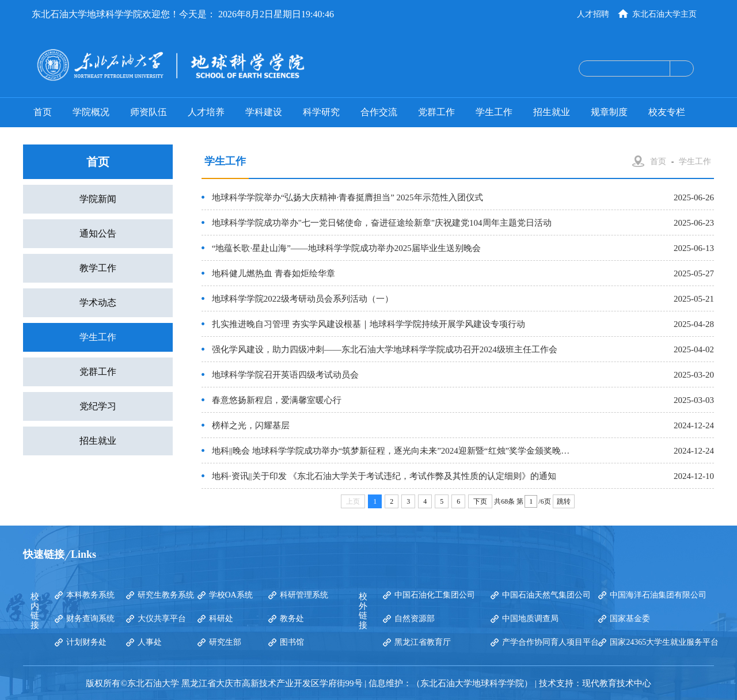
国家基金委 (630, 619)
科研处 (221, 619)
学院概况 (91, 112)
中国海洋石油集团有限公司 (658, 595)
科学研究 (321, 112)
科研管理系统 (304, 595)
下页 (480, 501)
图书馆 (292, 642)
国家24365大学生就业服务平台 (664, 642)
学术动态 (98, 303)
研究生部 (225, 642)
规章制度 (609, 112)
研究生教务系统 (166, 595)
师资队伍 (149, 112)
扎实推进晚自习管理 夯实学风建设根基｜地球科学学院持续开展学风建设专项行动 (368, 324)
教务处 (292, 619)
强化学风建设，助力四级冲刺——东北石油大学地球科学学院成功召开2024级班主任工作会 (385, 349)
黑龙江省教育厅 (423, 642)
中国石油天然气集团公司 (546, 595)
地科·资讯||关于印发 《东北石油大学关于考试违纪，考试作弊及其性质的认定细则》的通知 (384, 476)
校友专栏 (667, 112)
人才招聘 (593, 14)
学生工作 (494, 112)
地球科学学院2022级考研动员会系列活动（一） (303, 299)
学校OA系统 (231, 595)
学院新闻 (98, 199)
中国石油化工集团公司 (435, 595)
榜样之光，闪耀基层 (251, 425)
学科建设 (264, 112)
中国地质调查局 (530, 619)
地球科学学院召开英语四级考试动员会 (285, 375)
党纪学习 (98, 406)
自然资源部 (415, 619)
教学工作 (98, 268)
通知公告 (98, 233)
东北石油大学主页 (664, 14)
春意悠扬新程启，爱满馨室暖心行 (277, 400)
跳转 (564, 501)
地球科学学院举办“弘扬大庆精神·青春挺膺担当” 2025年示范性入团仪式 (347, 197)
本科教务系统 (90, 595)
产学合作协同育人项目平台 (550, 642)
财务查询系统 (90, 619)
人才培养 (206, 112)
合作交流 (379, 112)
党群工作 (436, 112)
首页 (43, 112)
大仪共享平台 (162, 619)
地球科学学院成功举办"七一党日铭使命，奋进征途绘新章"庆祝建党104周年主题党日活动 (382, 223)
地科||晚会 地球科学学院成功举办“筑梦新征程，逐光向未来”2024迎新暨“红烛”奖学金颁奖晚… (391, 451)
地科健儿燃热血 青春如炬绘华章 (273, 273)
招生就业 (552, 112)
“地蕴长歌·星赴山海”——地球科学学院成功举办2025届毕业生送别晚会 (346, 248)
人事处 (150, 642)
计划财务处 (86, 642)
